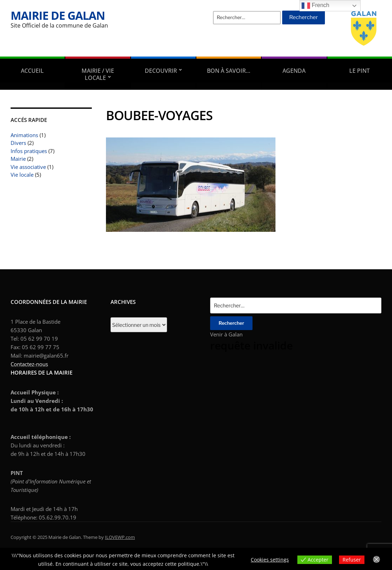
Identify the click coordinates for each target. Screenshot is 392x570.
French (315, 6)
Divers (18, 143)
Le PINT (360, 71)
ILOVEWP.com (120, 537)
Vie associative (28, 167)
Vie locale (22, 175)
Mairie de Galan (58, 15)
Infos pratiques (29, 151)
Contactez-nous (29, 364)
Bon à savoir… (229, 71)
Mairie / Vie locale (98, 74)
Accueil (32, 71)
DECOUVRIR (161, 71)
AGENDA (294, 71)
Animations (24, 135)
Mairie (18, 159)
